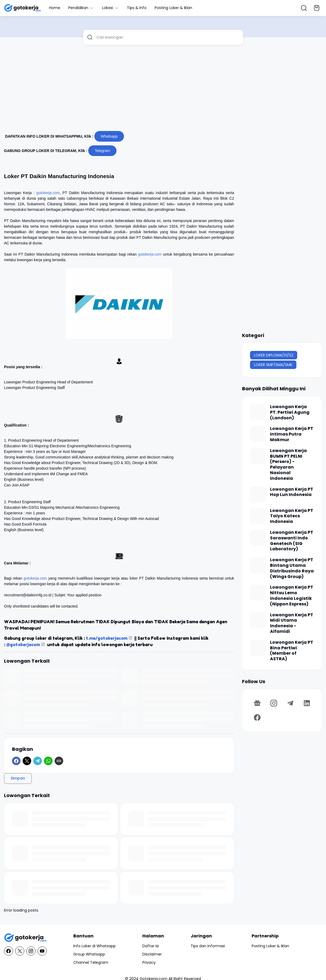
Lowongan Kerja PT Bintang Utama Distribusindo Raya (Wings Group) (292, 568)
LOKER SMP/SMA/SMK (273, 365)
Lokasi (110, 8)
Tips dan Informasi (208, 946)
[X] (27, 761)
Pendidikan (81, 8)
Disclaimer (152, 954)
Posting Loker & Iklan (173, 8)
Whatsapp (109, 136)
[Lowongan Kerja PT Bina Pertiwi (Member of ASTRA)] (258, 648)
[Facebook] (16, 761)
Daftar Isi (151, 946)
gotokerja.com (48, 193)
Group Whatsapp (89, 954)
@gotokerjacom (23, 645)
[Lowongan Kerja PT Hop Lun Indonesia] (258, 495)
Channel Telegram (91, 962)
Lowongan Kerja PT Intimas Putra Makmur (292, 434)
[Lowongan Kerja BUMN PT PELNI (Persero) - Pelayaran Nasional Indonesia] (258, 456)
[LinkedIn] (307, 703)
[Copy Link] (59, 761)
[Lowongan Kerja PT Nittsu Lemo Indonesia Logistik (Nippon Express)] (258, 593)
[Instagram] (274, 703)
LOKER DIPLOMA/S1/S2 (274, 355)
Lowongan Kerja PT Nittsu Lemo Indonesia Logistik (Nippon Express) (292, 596)
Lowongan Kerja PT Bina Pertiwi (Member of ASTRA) (292, 651)
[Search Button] (304, 8)
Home (55, 8)
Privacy (149, 962)
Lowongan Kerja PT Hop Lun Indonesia (292, 492)
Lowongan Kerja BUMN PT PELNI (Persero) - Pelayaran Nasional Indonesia (288, 465)
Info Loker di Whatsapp (94, 946)
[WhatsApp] (48, 761)
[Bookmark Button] (317, 8)
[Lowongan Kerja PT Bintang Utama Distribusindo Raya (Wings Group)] (258, 565)
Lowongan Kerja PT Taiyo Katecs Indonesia (292, 516)
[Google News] (257, 703)
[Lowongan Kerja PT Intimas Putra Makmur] (258, 434)
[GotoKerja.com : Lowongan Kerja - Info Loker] (25, 938)
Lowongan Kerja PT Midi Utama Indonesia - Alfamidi (292, 623)
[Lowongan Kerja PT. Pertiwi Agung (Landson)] (258, 412)
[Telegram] (38, 761)
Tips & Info (137, 8)
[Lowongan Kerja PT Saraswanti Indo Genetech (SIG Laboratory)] (258, 538)
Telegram (102, 151)
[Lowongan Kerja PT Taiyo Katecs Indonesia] (258, 516)
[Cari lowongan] (168, 37)
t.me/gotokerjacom (107, 638)
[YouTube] (42, 951)
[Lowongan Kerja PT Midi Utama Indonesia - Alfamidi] (258, 620)
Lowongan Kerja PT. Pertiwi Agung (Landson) (290, 412)
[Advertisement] (163, 90)
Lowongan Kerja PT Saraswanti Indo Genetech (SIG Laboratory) (292, 541)
